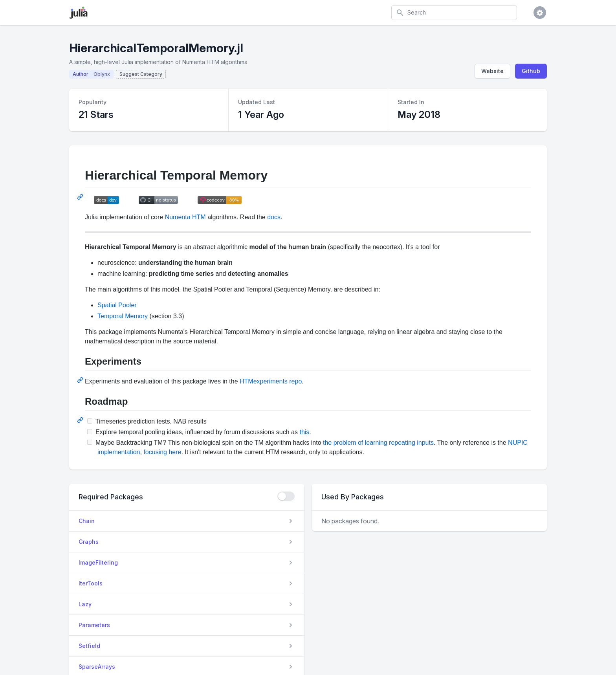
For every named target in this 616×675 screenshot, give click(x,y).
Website (492, 71)
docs (274, 217)
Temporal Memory (123, 316)
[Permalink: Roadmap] (81, 420)
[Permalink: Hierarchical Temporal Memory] (81, 197)
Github (531, 71)
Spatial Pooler (117, 305)
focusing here (162, 452)
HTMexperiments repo (271, 381)
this (304, 432)
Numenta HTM (185, 217)
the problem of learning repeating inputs (378, 443)
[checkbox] (286, 496)
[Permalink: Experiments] (81, 380)
